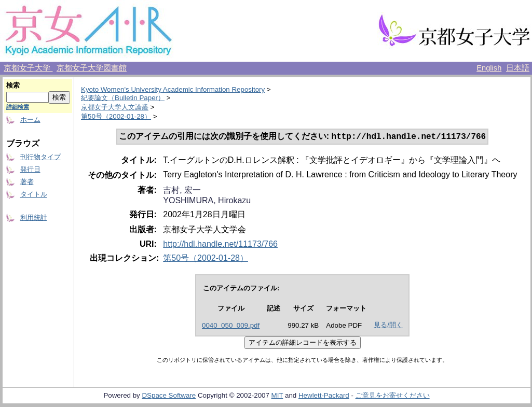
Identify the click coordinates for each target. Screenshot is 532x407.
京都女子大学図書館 (92, 68)
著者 (27, 182)
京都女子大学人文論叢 (115, 107)
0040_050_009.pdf (231, 326)
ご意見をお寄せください (393, 396)
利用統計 (34, 217)
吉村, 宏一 (182, 191)
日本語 (518, 68)
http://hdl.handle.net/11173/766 (220, 245)
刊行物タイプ (40, 157)
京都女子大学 (28, 68)
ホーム (30, 120)
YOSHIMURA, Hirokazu (207, 201)
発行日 (30, 169)
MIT (277, 396)
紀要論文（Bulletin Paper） (123, 98)
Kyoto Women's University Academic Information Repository (173, 89)
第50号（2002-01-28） (116, 116)
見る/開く (388, 326)
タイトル (34, 194)
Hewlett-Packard (324, 396)
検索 (13, 85)
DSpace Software (169, 396)
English (489, 68)
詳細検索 (18, 107)
